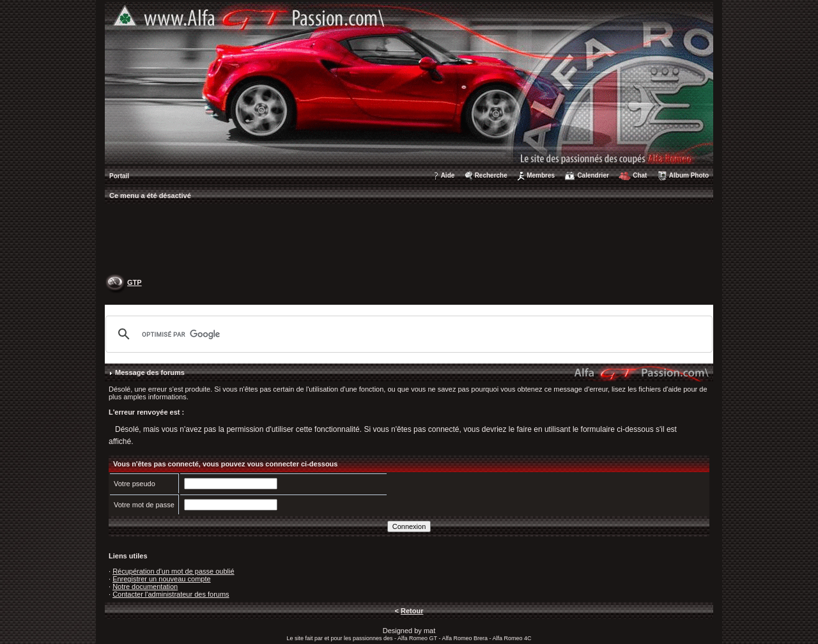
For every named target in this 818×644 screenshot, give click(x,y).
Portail (119, 176)
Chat (640, 175)
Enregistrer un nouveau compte (161, 579)
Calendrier (593, 175)
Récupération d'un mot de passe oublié (173, 571)
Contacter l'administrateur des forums (171, 594)
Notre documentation (145, 586)
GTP (135, 282)
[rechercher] (407, 334)
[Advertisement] (409, 240)
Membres (541, 175)
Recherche (491, 175)
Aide (448, 175)
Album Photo (689, 175)
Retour (412, 611)
